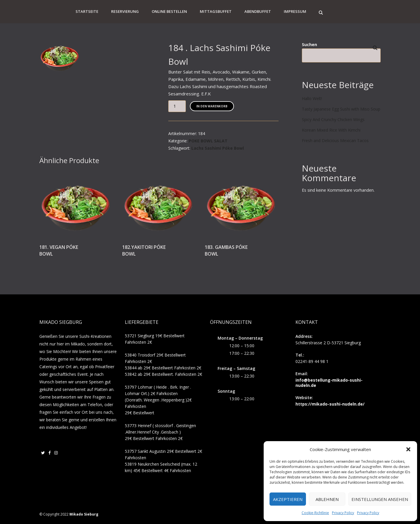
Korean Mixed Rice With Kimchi (331, 130)
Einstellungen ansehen (380, 499)
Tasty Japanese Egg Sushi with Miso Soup (341, 109)
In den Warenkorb (212, 106)
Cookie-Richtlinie (315, 513)
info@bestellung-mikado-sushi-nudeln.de (329, 383)
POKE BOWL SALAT (208, 141)
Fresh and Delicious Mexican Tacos (335, 140)
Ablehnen (327, 499)
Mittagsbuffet (216, 11)
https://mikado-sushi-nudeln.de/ (330, 404)
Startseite (87, 11)
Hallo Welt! (312, 98)
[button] (408, 449)
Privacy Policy (343, 513)
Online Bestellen (169, 11)
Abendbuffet (258, 11)
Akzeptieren (288, 499)
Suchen (309, 44)
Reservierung (125, 11)
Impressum (295, 11)
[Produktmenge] (177, 106)
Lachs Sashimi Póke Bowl (218, 148)
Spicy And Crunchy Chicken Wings (333, 119)
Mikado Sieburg (84, 514)
